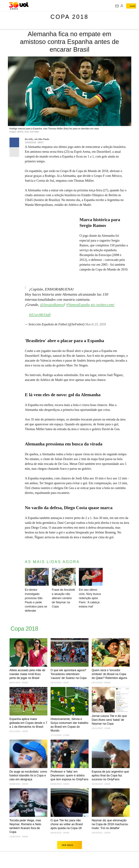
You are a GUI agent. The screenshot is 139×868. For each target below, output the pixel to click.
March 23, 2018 (96, 323)
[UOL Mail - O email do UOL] (117, 6)
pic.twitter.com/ (103, 303)
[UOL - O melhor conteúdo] (19, 6)
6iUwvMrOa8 (40, 313)
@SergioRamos (52, 303)
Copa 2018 (69, 17)
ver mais (69, 843)
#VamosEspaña (78, 303)
